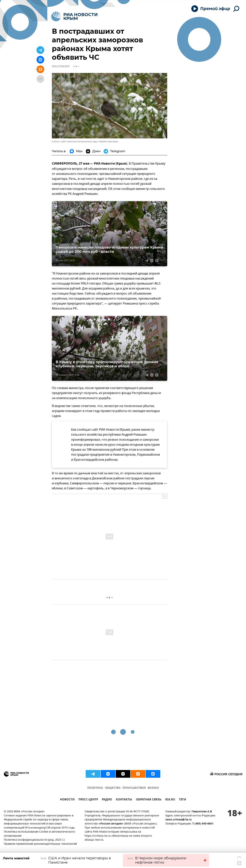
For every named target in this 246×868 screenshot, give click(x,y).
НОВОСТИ (67, 800)
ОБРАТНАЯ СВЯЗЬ (149, 800)
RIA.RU (170, 800)
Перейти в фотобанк (108, 142)
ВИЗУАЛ (153, 788)
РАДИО (107, 800)
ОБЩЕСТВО (113, 788)
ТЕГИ (182, 800)
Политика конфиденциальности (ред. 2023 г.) (34, 840)
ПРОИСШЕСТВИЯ (134, 788)
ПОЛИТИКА (95, 788)
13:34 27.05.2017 (61, 66)
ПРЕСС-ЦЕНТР (88, 800)
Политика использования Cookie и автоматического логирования (39, 834)
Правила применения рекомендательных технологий (40, 844)
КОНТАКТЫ (124, 800)
